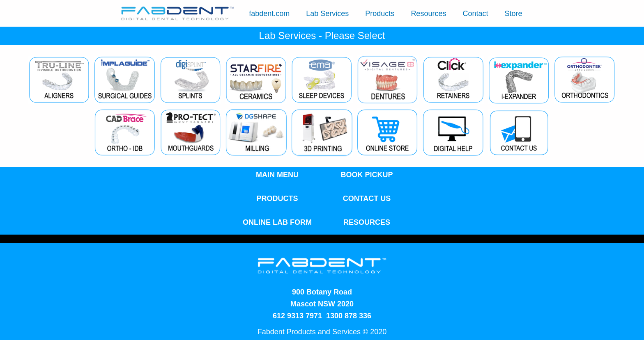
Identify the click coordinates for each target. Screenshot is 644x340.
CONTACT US (367, 199)
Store (513, 14)
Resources (428, 14)
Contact (475, 14)
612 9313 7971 (297, 316)
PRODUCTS (277, 199)
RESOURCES (367, 222)
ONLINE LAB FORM (277, 222)
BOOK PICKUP (367, 175)
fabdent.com (269, 14)
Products (380, 14)
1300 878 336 (349, 316)
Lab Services (327, 14)
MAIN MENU (277, 175)
